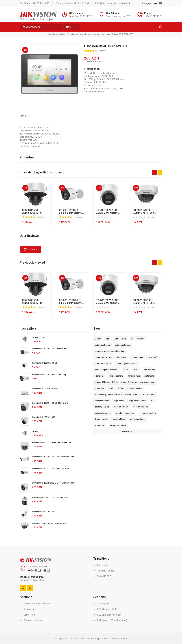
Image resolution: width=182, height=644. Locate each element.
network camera (102, 401)
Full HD (126, 370)
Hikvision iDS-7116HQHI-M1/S (45, 389)
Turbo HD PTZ (102, 576)
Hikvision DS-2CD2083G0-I (44, 512)
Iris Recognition (136, 388)
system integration (148, 413)
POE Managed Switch (106, 609)
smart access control (125, 413)
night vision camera (138, 401)
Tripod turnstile (102, 419)
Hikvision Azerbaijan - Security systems (65, 34)
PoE (153, 401)
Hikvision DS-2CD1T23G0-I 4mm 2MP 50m (50, 469)
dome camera (137, 357)
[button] (77, 47)
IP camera (99, 388)
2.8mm (98, 339)
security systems (141, 407)
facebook (126, 3)
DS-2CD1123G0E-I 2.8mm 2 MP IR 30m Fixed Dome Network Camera (144, 211)
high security (149, 370)
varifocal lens (119, 419)
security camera (102, 407)
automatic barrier (102, 345)
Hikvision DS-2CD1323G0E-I (44, 417)
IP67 (111, 388)
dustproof (152, 357)
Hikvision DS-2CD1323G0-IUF (45, 363)
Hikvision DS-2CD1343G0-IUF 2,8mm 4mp (50, 403)
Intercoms (88, 34)
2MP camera (121, 339)
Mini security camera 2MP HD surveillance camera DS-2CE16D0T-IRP (125, 395)
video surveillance (138, 419)
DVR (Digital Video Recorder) (36, 604)
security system (121, 407)
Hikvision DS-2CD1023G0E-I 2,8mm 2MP (50, 349)
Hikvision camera (115, 376)
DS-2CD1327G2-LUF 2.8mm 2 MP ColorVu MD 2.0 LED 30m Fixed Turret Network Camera (109, 211)
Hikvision (99, 376)
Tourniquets (101, 604)
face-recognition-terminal (106, 370)
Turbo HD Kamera (104, 571)
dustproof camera (103, 364)
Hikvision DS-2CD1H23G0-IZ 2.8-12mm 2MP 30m (53, 483)
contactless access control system (110, 357)
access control (138, 339)
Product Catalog (41, 27)
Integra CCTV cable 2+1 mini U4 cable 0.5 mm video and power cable (125, 382)
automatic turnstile (123, 345)
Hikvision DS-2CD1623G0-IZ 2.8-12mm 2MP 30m (53, 457)
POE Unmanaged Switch (107, 615)
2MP (108, 339)
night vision (119, 401)
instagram (147, 3)
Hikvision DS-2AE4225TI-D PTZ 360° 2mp (50, 497)
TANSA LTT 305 (39, 338)
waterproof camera (118, 425)
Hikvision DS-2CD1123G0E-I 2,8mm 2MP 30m (52, 443)
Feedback (30, 249)
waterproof (100, 425)
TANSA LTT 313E (39, 431)
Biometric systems (31, 620)
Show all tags (128, 432)
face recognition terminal (127, 364)
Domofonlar (28, 615)
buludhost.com (119, 639)
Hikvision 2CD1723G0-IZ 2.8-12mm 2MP (50, 523)
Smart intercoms (102, 34)
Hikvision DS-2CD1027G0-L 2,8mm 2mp (49, 375)
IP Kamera (27, 609)
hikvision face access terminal (141, 376)
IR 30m (121, 388)
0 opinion (103, 51)
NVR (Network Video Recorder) (110, 620)
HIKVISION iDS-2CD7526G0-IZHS (32, 211)
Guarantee (100, 565)
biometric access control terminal (110, 351)
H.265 (136, 370)
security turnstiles (103, 413)
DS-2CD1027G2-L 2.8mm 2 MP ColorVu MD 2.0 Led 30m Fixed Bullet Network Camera (72, 211)
